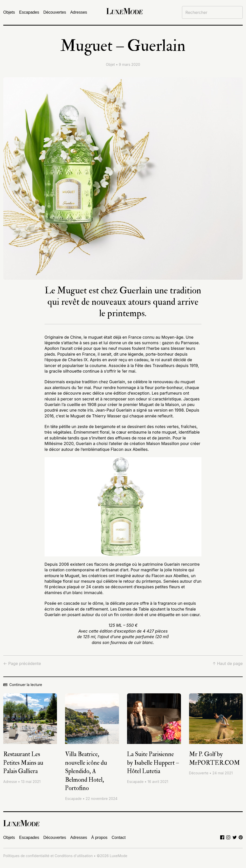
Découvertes (55, 12)
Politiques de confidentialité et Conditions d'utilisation (48, 856)
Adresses (79, 12)
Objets (9, 12)
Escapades (29, 12)
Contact (119, 837)
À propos (99, 837)
